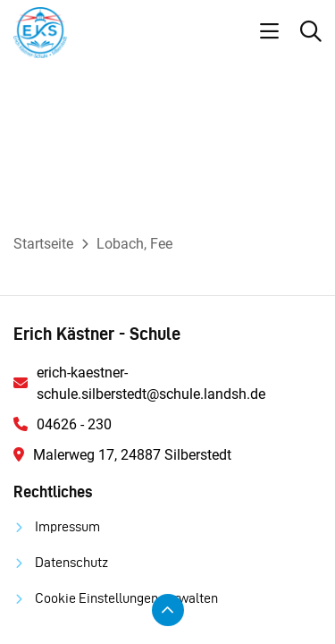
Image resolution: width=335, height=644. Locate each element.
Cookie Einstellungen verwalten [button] (126, 598)
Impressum (67, 526)
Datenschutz (71, 562)
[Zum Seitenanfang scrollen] (168, 610)
